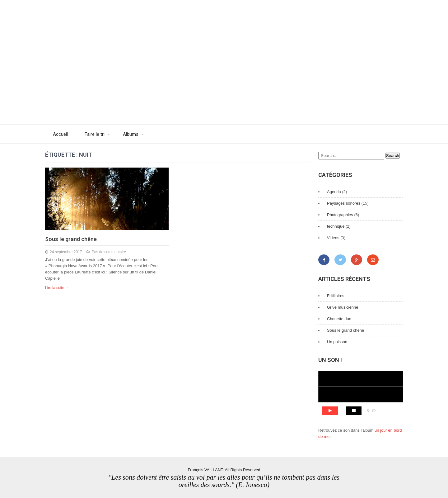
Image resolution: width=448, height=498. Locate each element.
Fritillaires (336, 296)
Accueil (60, 134)
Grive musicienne (343, 307)
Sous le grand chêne (71, 239)
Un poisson (337, 342)
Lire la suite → (57, 288)
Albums (131, 134)
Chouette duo (339, 319)
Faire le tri (95, 134)
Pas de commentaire (109, 252)
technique (336, 226)
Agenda (334, 192)
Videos (333, 238)
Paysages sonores (344, 203)
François (104, 12)
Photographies (340, 215)
